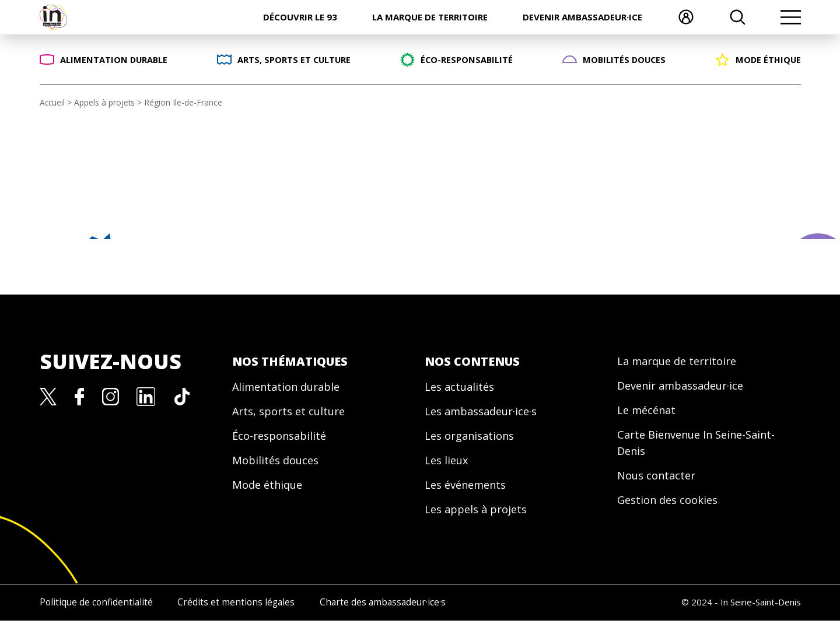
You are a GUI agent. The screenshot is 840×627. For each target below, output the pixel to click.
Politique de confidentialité (93, 609)
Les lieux (448, 464)
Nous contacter (659, 481)
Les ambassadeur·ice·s (487, 413)
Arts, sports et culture (293, 413)
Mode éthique (270, 490)
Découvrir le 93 (300, 17)
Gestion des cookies (672, 507)
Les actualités (462, 387)
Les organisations (474, 438)
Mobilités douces (279, 464)
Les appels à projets (480, 515)
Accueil (53, 102)
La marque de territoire (430, 17)
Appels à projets (106, 102)
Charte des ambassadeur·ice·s (411, 609)
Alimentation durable (291, 387)
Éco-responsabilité (283, 438)
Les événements (470, 490)
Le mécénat (649, 413)
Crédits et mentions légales (249, 609)
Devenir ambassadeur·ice (582, 17)
